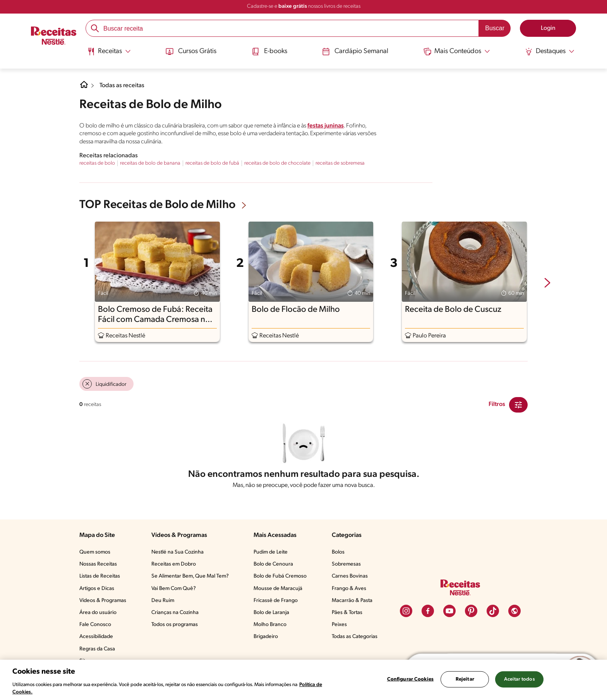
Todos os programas (175, 625)
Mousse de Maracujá (278, 589)
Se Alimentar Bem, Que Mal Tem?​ (190, 576)
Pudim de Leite (271, 552)
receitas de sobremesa (340, 163)
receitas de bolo (97, 163)
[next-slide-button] (547, 284)
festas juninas (326, 126)
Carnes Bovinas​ (350, 576)
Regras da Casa (97, 649)
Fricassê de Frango (276, 601)
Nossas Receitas (98, 564)
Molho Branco (270, 625)
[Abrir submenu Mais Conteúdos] (457, 52)
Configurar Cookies (410, 679)
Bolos (338, 552)
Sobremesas (346, 564)
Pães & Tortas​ (347, 613)
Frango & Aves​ (349, 589)
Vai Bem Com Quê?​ (174, 589)
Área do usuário (98, 613)
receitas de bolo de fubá (212, 163)
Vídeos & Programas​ (103, 601)
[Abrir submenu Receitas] (109, 52)
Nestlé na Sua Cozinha (177, 552)
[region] (303, 680)
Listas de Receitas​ (100, 576)
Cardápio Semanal (355, 52)
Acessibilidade (96, 637)
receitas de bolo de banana (150, 163)
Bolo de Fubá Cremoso (280, 576)
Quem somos (95, 552)
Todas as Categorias (355, 637)
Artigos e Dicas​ (97, 589)
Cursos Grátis (191, 52)
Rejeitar (465, 679)
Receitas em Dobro (174, 564)
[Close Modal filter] (518, 405)
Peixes (339, 625)
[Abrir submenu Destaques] (550, 52)
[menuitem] (109, 54)
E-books (269, 52)
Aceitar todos (520, 679)
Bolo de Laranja (271, 613)
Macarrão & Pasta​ (352, 601)
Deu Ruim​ (163, 601)
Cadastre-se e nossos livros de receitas (304, 6)
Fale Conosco (95, 625)
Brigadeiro (266, 637)
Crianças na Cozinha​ (175, 613)
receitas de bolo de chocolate (277, 163)
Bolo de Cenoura (273, 564)
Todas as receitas (122, 86)
